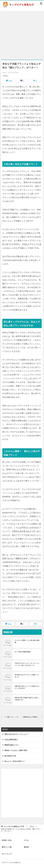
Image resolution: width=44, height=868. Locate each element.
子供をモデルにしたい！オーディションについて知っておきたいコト (27, 664)
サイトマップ (7, 854)
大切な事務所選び (11, 740)
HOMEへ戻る (7, 840)
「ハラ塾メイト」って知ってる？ (13, 717)
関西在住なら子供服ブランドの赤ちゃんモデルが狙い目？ (33, 717)
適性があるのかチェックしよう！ (17, 734)
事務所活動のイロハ (12, 745)
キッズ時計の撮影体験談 (23, 652)
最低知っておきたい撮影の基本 (16, 750)
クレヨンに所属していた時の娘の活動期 (27, 641)
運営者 (26, 847)
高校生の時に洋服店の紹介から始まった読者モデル (27, 699)
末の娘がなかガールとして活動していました (27, 676)
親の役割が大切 (10, 756)
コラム (6, 76)
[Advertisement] (22, 34)
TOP (14, 826)
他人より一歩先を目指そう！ (15, 761)
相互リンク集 (7, 847)
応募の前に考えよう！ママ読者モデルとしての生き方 (27, 687)
